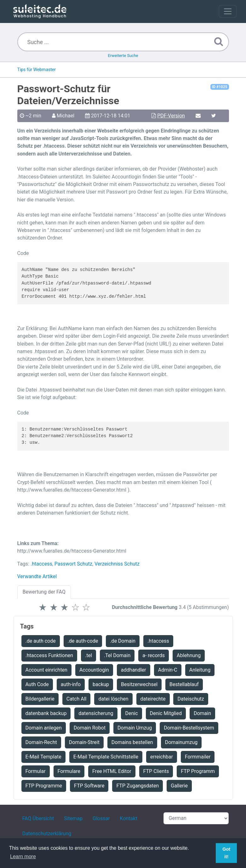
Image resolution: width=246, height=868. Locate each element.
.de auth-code (83, 641)
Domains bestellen (132, 742)
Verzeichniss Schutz (117, 564)
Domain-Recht (41, 742)
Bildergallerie (40, 699)
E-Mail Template (43, 757)
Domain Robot (90, 728)
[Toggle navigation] (228, 11)
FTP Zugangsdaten (137, 786)
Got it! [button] (226, 853)
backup (101, 684)
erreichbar (162, 757)
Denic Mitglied (166, 713)
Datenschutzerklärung (47, 834)
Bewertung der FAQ (44, 592)
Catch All (77, 699)
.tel (89, 655)
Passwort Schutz (73, 564)
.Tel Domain (117, 655)
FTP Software (89, 786)
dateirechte (153, 699)
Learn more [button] (23, 857)
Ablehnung (189, 655)
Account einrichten (46, 670)
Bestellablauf (184, 684)
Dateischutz (191, 699)
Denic (131, 713)
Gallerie (179, 786)
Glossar (101, 818)
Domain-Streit (84, 742)
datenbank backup (46, 713)
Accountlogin (94, 670)
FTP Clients (156, 771)
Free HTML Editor (112, 771)
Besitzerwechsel (139, 684)
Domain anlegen (44, 728)
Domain (202, 713)
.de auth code (41, 641)
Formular (36, 771)
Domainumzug (181, 742)
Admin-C (168, 670)
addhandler (134, 670)
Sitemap (73, 818)
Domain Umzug (135, 728)
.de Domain (123, 641)
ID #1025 (220, 87)
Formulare (69, 771)
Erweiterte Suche (123, 56)
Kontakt (129, 818)
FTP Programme (44, 786)
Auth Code (37, 684)
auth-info (71, 684)
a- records (154, 655)
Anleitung (200, 670)
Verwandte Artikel (37, 576)
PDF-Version (171, 116)
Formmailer (198, 757)
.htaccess (41, 564)
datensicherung (96, 713)
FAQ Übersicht (38, 818)
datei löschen (113, 699)
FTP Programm (198, 771)
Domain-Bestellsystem (189, 728)
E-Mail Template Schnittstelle (106, 757)
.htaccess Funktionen (49, 655)
